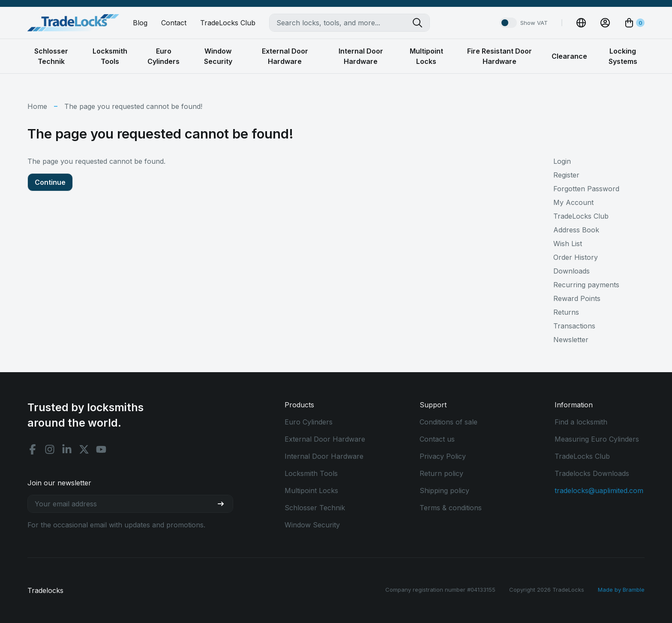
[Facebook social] (33, 449)
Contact (174, 23)
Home (37, 106)
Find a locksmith (581, 422)
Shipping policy (444, 491)
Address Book (576, 230)
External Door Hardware (325, 439)
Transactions (574, 326)
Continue (50, 182)
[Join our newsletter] (224, 504)
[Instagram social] (50, 449)
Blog (140, 23)
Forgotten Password (586, 189)
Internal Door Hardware (324, 456)
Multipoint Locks (311, 491)
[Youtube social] (101, 449)
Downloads (571, 271)
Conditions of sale (448, 422)
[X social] (84, 449)
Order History (576, 257)
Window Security (312, 525)
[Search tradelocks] (421, 23)
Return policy (441, 473)
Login (562, 161)
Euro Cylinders (309, 422)
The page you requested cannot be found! (133, 106)
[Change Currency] (581, 23)
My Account (573, 202)
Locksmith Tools (311, 473)
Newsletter (571, 340)
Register (566, 175)
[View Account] (605, 23)
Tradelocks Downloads (592, 473)
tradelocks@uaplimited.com (599, 491)
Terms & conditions (451, 508)
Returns (566, 312)
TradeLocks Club (228, 23)
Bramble (634, 590)
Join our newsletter (59, 483)
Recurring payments (586, 285)
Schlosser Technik (315, 508)
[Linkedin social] (67, 449)
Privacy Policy (443, 456)
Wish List (568, 244)
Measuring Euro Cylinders (597, 439)
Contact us (437, 439)
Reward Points (577, 298)
